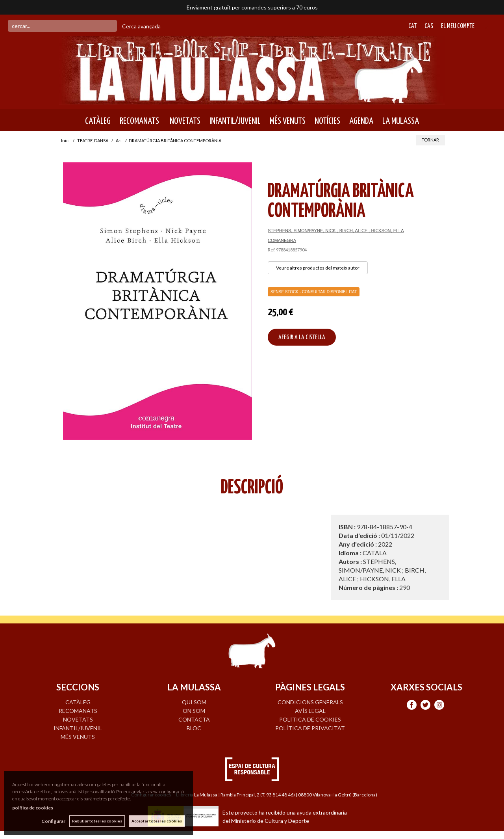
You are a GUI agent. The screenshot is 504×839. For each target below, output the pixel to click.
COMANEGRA (282, 240)
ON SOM (194, 711)
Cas (429, 26)
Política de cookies (310, 719)
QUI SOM (194, 702)
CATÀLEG (98, 121)
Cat (412, 26)
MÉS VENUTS (288, 121)
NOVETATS (184, 121)
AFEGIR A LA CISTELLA (302, 338)
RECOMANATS (139, 121)
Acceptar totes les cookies (157, 821)
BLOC (194, 728)
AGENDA (361, 121)
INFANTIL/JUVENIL (235, 121)
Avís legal (310, 711)
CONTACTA (194, 719)
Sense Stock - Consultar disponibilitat (314, 292)
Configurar (53, 821)
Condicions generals (310, 702)
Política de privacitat (310, 728)
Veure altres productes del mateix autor (318, 268)
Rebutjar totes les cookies (97, 821)
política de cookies (33, 808)
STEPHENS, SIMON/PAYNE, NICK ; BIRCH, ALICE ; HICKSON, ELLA (336, 231)
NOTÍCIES (327, 121)
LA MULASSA (401, 121)
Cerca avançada (141, 26)
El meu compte (458, 26)
